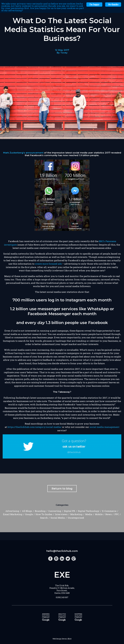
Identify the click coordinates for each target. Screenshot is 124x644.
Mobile (99, 514)
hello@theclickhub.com (62, 551)
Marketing (76, 514)
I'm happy (94, 4)
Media (89, 514)
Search (44, 518)
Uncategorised (76, 518)
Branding (40, 511)
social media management (104, 427)
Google (29, 514)
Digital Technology (89, 511)
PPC (117, 514)
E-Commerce (109, 511)
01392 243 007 (62, 597)
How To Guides (44, 514)
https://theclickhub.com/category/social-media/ (35, 427)
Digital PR (69, 511)
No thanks (113, 4)
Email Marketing (13, 514)
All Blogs (27, 511)
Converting (55, 511)
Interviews (61, 514)
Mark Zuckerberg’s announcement (23, 153)
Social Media (58, 518)
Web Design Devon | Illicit (62, 639)
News (109, 514)
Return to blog (62, 489)
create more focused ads (48, 264)
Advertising (12, 511)
